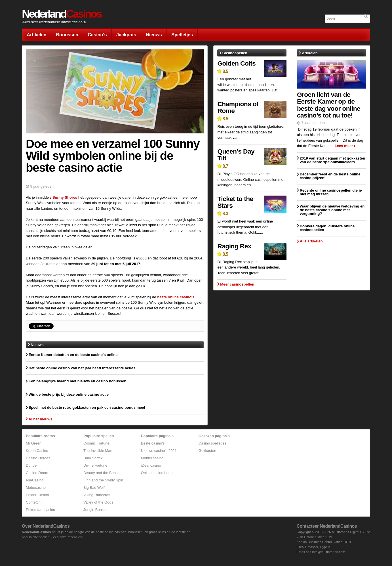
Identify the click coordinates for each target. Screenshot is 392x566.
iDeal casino (151, 465)
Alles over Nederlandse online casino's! (54, 22)
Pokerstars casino (40, 510)
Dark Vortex (93, 458)
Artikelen (37, 35)
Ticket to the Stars (235, 202)
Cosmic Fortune (96, 443)
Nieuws (154, 35)
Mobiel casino (152, 458)
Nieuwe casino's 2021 (159, 451)
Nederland (62, 14)
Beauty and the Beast (101, 473)
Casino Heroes (38, 458)
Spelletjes (182, 35)
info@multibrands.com (328, 552)
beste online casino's (176, 297)
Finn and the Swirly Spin (103, 480)
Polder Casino (37, 495)
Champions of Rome (238, 107)
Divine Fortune (95, 465)
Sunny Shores (65, 197)
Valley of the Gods (98, 502)
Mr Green (34, 443)
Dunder (32, 465)
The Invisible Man (98, 451)
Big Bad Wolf (94, 488)
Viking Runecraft (97, 495)
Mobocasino (36, 488)
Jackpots (126, 35)
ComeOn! (34, 502)
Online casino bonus (158, 473)
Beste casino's (153, 443)
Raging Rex (234, 246)
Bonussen (67, 35)
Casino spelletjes (212, 443)
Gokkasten (207, 451)
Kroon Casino (37, 451)
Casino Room (37, 473)
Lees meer (344, 146)
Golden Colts (236, 63)
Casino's (97, 35)
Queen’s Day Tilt (236, 155)
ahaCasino (35, 480)
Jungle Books (94, 510)
